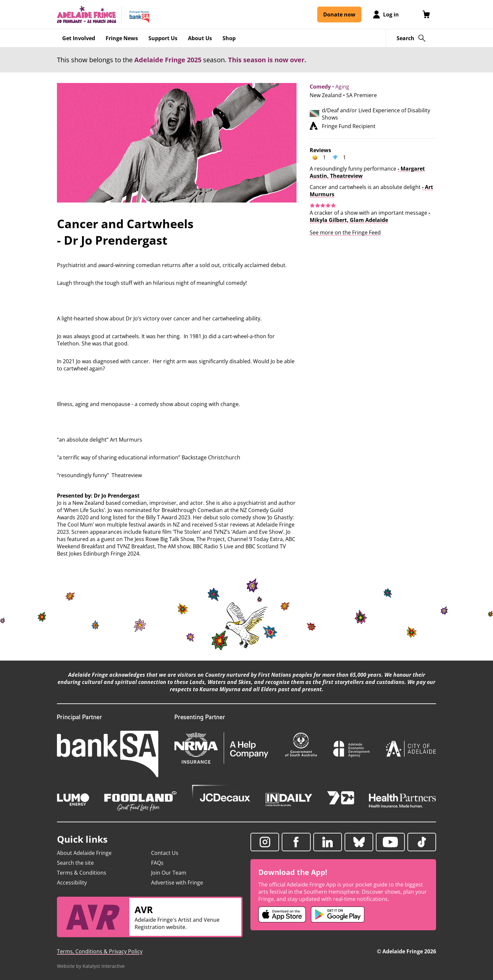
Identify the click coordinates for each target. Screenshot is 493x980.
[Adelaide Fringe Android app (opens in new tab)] (338, 914)
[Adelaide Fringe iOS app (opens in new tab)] (282, 914)
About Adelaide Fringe (84, 853)
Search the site (75, 863)
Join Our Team (169, 873)
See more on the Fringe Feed (345, 232)
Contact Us (165, 853)
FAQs (157, 863)
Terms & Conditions (82, 873)
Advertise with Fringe (177, 883)
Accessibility (72, 883)
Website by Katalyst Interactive (91, 966)
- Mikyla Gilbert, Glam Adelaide (370, 216)
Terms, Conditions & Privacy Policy (100, 951)
